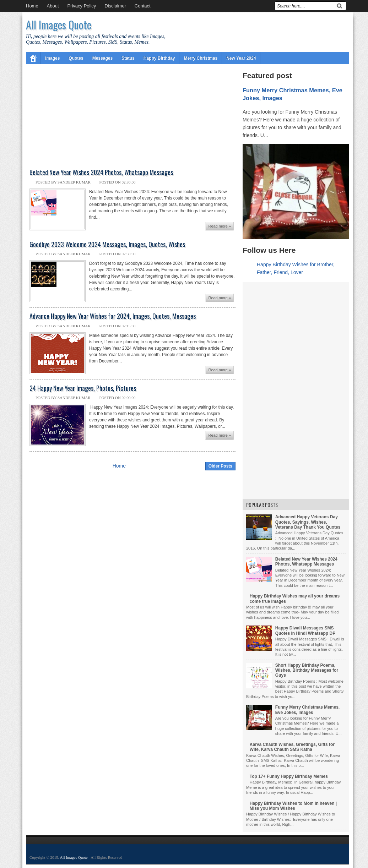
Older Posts (220, 466)
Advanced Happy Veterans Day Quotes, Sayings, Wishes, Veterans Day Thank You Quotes (308, 522)
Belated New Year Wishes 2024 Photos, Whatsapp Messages (101, 173)
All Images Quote (59, 25)
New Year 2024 (241, 58)
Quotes (76, 58)
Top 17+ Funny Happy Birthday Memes (289, 776)
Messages (102, 58)
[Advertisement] (132, 116)
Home (32, 6)
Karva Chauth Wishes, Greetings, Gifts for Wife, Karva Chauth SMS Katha (292, 747)
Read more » (220, 226)
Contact (143, 6)
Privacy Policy (82, 6)
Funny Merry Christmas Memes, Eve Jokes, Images (307, 710)
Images (52, 58)
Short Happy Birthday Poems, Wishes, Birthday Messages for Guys (307, 670)
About (53, 6)
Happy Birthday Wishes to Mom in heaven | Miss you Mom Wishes (293, 806)
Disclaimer (115, 6)
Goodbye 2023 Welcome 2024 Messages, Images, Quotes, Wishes (107, 245)
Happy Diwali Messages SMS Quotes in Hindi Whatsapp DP (305, 630)
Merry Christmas (201, 58)
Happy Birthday (159, 58)
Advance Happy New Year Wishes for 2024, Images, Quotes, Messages (113, 316)
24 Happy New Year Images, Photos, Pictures (83, 388)
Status (128, 58)
